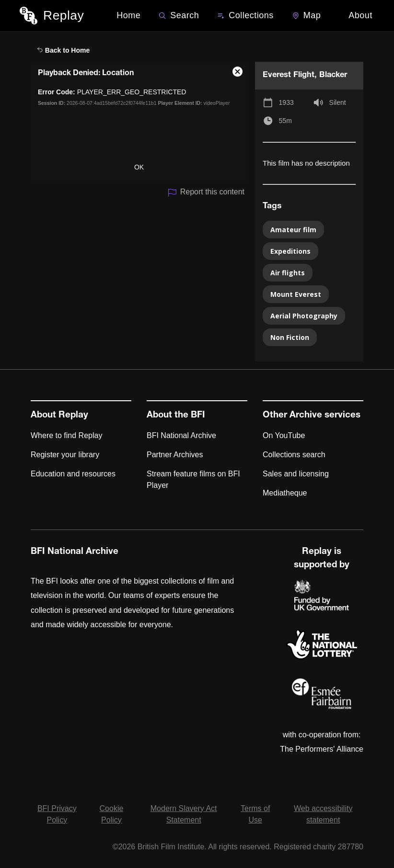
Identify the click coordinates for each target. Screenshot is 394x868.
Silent (338, 102)
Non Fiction (290, 337)
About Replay (59, 416)
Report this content (206, 193)
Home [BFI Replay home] (128, 15)
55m (285, 121)
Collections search (294, 455)
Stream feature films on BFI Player (193, 479)
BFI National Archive (181, 435)
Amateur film (293, 230)
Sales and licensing (296, 474)
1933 (286, 102)
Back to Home (63, 50)
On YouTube (284, 435)
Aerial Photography (304, 316)
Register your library (65, 455)
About (360, 15)
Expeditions (290, 251)
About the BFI (176, 416)
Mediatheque (285, 493)
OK (139, 167)
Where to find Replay (66, 435)
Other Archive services (312, 416)
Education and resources (73, 474)
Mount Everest (296, 294)
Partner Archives (175, 455)
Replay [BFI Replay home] (64, 15)
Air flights (288, 273)
